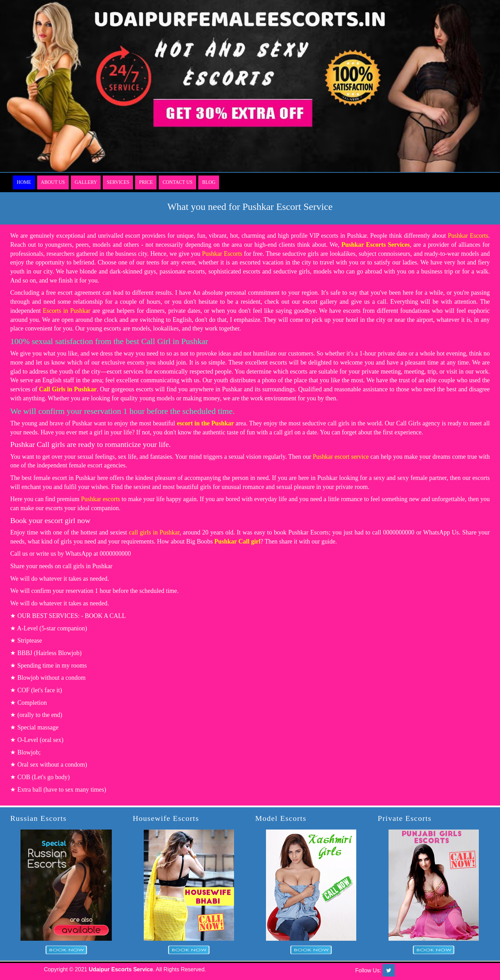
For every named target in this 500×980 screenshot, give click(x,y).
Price (146, 182)
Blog (209, 182)
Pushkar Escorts (468, 236)
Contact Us (177, 182)
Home (24, 182)
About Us (53, 182)
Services (118, 182)
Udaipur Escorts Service (121, 969)
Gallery (86, 182)
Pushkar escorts (101, 499)
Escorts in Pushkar (66, 311)
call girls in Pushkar (154, 532)
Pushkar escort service (341, 457)
